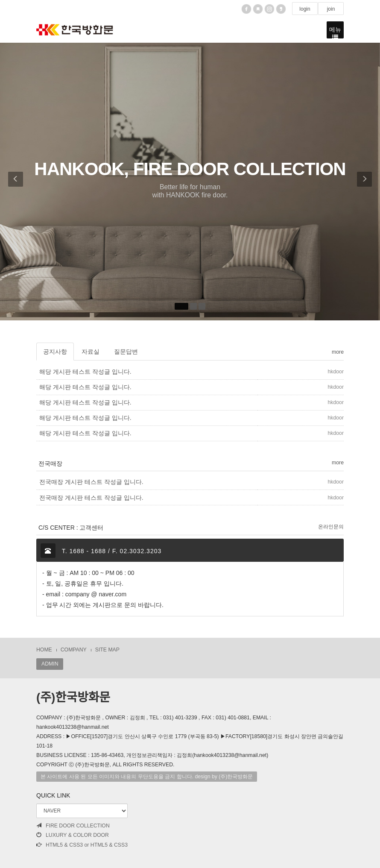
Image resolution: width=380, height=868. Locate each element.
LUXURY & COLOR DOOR (73, 835)
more (338, 352)
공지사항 (55, 352)
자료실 (91, 352)
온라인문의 (331, 527)
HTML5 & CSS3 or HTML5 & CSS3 (82, 845)
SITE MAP (107, 650)
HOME (44, 650)
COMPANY (74, 650)
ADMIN (50, 664)
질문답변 (126, 352)
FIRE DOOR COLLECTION (73, 826)
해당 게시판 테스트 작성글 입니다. (85, 372)
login (305, 9)
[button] (13, 182)
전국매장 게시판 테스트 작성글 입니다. (91, 482)
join (331, 9)
